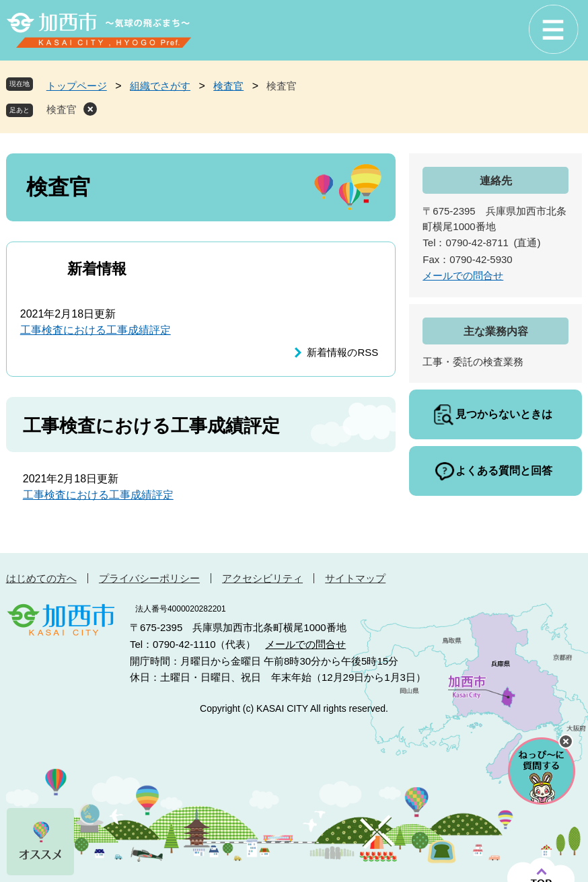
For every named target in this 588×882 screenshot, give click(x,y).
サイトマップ (355, 578)
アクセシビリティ (262, 578)
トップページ (77, 86)
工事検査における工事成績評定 (96, 330)
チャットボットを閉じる (566, 741)
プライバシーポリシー (149, 578)
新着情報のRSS (342, 352)
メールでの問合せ (463, 275)
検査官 (228, 86)
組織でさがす (160, 86)
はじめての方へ (41, 578)
